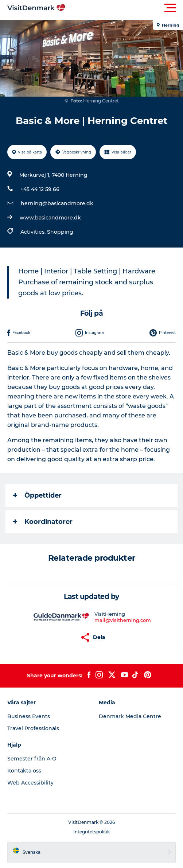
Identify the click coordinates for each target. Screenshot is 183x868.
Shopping (60, 232)
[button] (124, 8)
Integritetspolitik (91, 832)
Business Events (29, 716)
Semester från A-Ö (32, 759)
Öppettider (37, 495)
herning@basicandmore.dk (57, 203)
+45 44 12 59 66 (40, 189)
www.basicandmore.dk (50, 218)
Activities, (34, 232)
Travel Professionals (33, 728)
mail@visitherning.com (123, 620)
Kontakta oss (24, 771)
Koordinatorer (43, 522)
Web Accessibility (30, 783)
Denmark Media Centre (130, 716)
